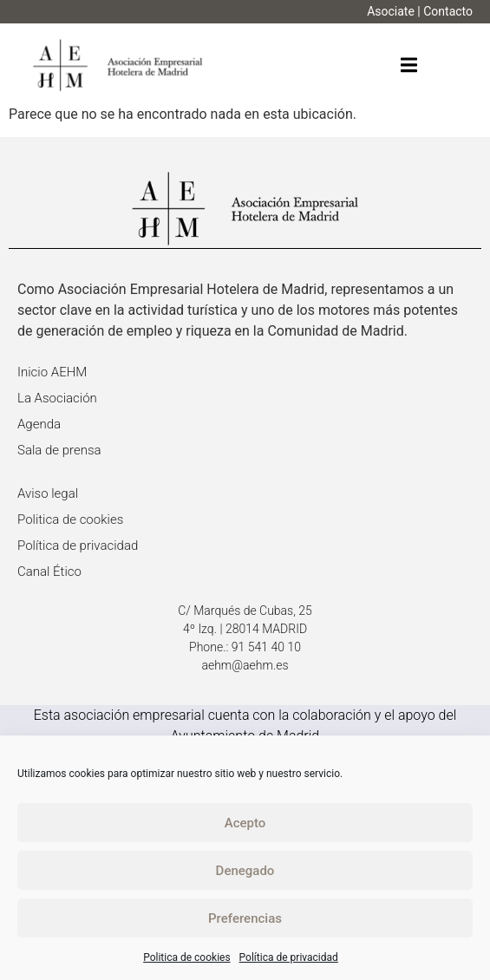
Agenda (39, 424)
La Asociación (57, 398)
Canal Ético (49, 572)
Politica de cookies (186, 957)
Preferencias (245, 918)
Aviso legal (48, 493)
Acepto (245, 823)
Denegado (245, 871)
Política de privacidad (289, 957)
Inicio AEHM (52, 372)
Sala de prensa (59, 450)
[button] (409, 65)
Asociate (391, 11)
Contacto (448, 11)
